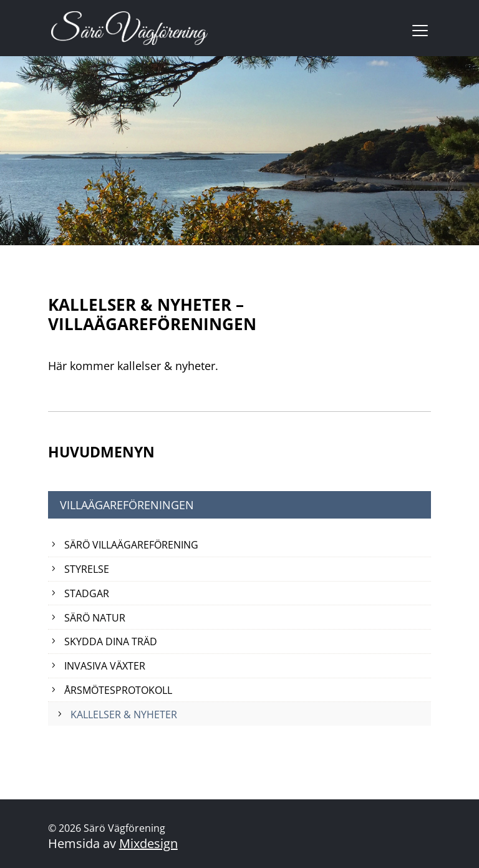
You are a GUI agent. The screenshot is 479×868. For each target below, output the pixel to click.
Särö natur (95, 618)
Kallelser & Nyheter (124, 714)
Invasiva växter (105, 666)
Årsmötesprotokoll (118, 690)
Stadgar (87, 593)
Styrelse (87, 569)
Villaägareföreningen (127, 505)
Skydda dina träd (111, 641)
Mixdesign (148, 843)
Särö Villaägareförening (131, 545)
